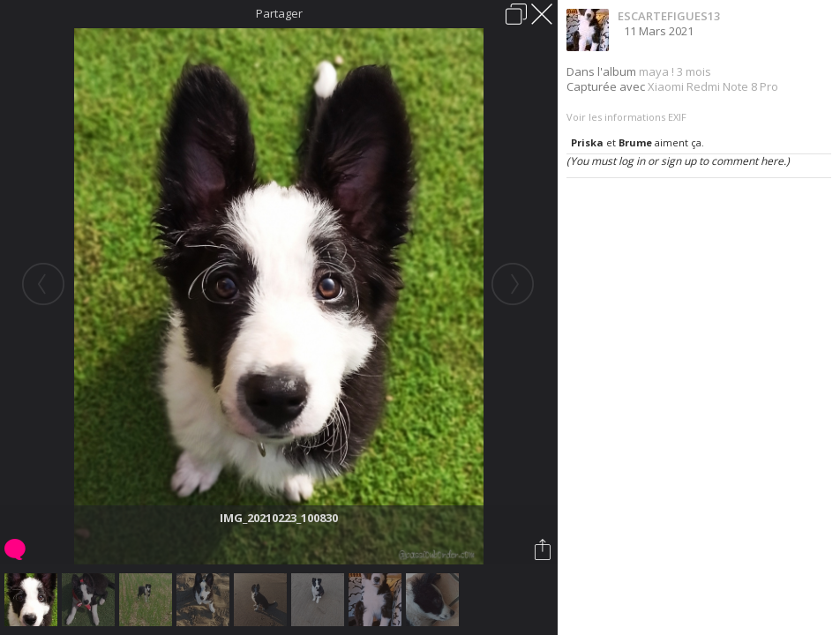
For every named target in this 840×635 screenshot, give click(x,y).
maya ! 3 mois (675, 71)
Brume (635, 142)
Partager (279, 13)
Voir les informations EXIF (626, 117)
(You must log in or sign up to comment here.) (678, 161)
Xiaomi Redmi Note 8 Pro (713, 86)
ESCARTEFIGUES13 (669, 16)
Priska (587, 142)
